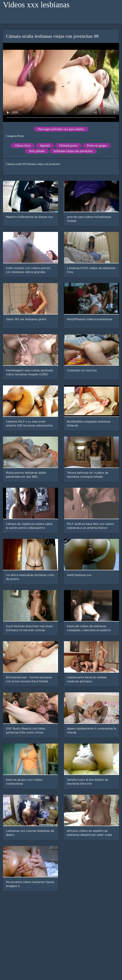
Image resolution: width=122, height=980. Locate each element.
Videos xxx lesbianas (36, 5)
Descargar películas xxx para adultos (61, 129)
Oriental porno (69, 145)
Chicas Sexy (23, 145)
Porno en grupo (97, 145)
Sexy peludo (37, 151)
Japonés (45, 145)
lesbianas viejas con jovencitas (73, 151)
